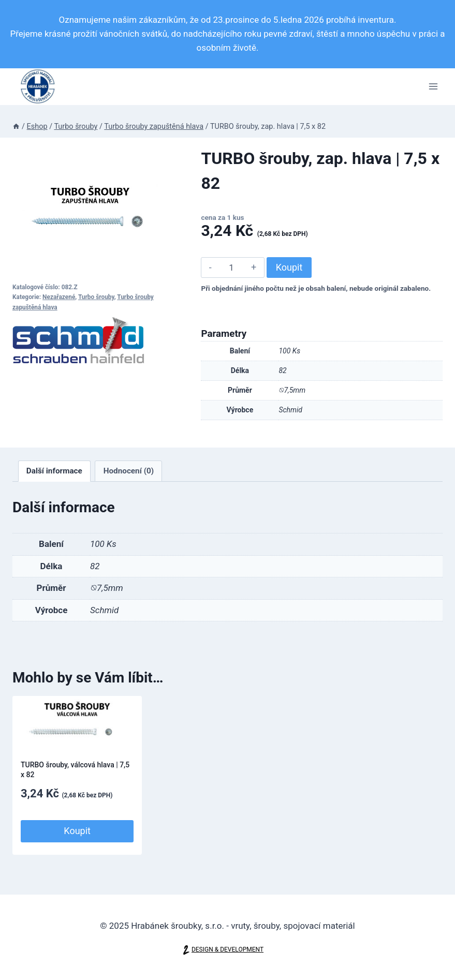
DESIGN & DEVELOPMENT (227, 950)
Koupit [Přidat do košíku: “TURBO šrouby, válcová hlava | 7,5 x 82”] (77, 831)
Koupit (289, 267)
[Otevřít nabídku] (433, 87)
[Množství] (231, 268)
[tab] (55, 471)
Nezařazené (59, 297)
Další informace (54, 471)
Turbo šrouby (96, 297)
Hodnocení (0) (129, 471)
